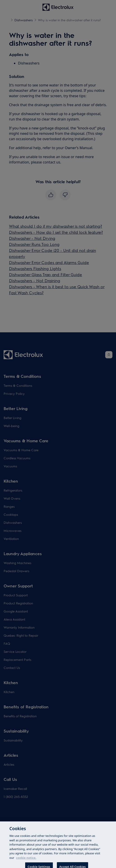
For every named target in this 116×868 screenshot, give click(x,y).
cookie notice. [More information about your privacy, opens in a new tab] (26, 860)
